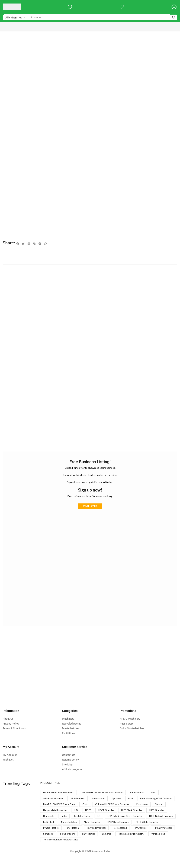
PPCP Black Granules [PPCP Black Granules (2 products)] (79, 830)
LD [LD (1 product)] (45, 823)
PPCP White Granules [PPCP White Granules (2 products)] (110, 830)
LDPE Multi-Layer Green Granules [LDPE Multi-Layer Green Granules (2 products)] (72, 823)
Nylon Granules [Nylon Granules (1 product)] (52, 830)
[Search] (174, 17)
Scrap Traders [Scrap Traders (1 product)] (51, 842)
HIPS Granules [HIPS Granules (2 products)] (105, 817)
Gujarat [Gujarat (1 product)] (111, 811)
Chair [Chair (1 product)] (129, 805)
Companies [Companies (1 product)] (93, 811)
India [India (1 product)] (143, 817)
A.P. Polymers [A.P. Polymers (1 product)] (141, 793)
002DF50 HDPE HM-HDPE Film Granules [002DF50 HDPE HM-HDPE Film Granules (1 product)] (105, 793)
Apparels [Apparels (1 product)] (120, 799)
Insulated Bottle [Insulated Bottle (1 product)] (162, 817)
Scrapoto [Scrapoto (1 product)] (146, 836)
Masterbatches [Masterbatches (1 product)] (157, 823)
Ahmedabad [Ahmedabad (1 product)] (101, 799)
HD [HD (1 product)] (157, 811)
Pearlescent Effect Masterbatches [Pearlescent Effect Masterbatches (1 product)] (63, 848)
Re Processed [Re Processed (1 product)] (79, 836)
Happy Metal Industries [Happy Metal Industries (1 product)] (135, 811)
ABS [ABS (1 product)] (158, 793)
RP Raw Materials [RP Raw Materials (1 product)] (125, 836)
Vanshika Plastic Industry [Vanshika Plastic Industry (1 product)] (118, 842)
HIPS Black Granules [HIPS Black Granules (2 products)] (79, 817)
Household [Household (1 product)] (127, 817)
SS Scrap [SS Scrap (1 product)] (92, 842)
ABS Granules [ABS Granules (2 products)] (80, 799)
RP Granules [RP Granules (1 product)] (101, 836)
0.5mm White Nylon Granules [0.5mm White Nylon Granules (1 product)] (59, 793)
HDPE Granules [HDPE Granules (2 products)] (52, 817)
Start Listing (90, 506)
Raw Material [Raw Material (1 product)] (161, 830)
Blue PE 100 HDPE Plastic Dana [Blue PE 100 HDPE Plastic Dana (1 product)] (101, 805)
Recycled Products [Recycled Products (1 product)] (54, 836)
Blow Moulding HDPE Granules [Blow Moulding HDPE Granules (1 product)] (60, 805)
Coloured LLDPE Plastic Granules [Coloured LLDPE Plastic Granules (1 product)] (61, 811)
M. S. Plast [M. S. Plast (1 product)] (136, 823)
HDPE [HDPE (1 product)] (169, 811)
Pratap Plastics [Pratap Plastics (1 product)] (138, 830)
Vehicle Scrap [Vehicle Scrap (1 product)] (146, 842)
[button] (70, 7)
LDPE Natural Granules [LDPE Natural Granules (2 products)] (110, 823)
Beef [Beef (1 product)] (135, 799)
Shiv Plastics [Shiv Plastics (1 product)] (73, 842)
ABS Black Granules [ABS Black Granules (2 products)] (54, 799)
